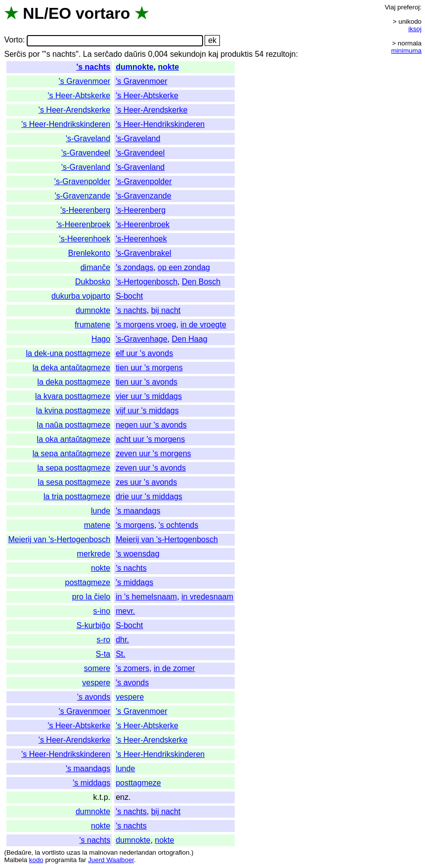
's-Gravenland (86, 167)
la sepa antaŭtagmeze (71, 454)
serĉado (108, 54)
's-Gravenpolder (82, 181)
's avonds (132, 683)
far (83, 860)
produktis (236, 54)
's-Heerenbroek (83, 224)
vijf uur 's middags (147, 411)
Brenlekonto (89, 253)
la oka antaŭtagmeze (74, 439)
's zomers (132, 668)
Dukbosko (93, 282)
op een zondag (184, 267)
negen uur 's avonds (151, 425)
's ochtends (178, 525)
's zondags (134, 267)
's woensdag (137, 554)
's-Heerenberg (85, 210)
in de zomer (174, 668)
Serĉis (15, 54)
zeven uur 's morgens (153, 454)
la (38, 852)
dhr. (122, 640)
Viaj (390, 7)
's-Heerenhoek (85, 239)
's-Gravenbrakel (143, 253)
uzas (73, 852)
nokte (169, 67)
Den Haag (190, 339)
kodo (36, 860)
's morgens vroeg (146, 325)
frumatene (92, 325)
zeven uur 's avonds (151, 468)
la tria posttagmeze (77, 496)
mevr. (125, 611)
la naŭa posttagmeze (74, 425)
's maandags (138, 511)
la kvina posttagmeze (73, 411)
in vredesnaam (207, 597)
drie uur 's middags (149, 496)
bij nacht (166, 310)
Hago (101, 339)
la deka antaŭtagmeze (71, 368)
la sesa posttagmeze (74, 482)
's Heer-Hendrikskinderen (66, 124)
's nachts (93, 67)
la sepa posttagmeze (74, 468)
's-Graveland (88, 138)
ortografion (174, 852)
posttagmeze (88, 582)
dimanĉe (95, 267)
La (87, 54)
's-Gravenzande (83, 196)
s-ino (102, 611)
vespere (96, 683)
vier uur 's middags (149, 396)
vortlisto (53, 852)
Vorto (13, 40)
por (34, 54)
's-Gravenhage (141, 339)
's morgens (135, 525)
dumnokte (134, 67)
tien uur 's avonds (147, 382)
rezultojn (281, 54)
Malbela (16, 860)
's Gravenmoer (85, 81)
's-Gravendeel (86, 153)
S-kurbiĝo (93, 625)
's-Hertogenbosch (147, 282)
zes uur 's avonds (146, 482)
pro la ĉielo (91, 597)
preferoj (408, 7)
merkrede (94, 554)
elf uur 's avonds (144, 353)
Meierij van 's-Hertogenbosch (59, 539)
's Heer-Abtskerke (79, 96)
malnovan (103, 852)
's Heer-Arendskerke (74, 110)
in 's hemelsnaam (146, 597)
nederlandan (138, 852)
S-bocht (129, 296)
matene (97, 525)
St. (121, 654)
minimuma (406, 51)
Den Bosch (201, 282)
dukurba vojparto (81, 296)
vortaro (103, 13)
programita (61, 860)
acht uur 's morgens (150, 439)
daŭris (135, 54)
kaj (213, 54)
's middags (134, 582)
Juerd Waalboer (111, 860)
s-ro (104, 640)
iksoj (415, 29)
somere (97, 668)
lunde (101, 511)
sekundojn (188, 54)
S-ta (103, 654)
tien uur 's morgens (149, 368)
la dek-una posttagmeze (68, 353)
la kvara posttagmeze (73, 396)
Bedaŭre (19, 852)
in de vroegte (203, 325)
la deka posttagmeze (74, 382)
